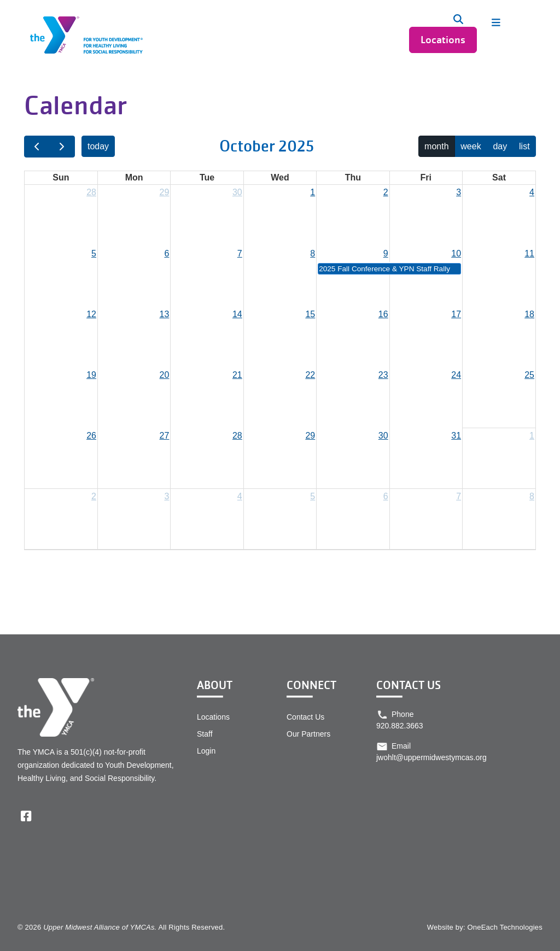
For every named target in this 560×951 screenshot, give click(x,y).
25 (529, 375)
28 (91, 192)
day (500, 146)
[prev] (37, 147)
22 (310, 375)
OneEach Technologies (505, 927)
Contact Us (305, 717)
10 (456, 253)
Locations (443, 40)
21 (237, 375)
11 (529, 253)
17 (456, 314)
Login (206, 751)
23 (383, 375)
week (471, 146)
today (98, 146)
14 (237, 314)
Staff (205, 734)
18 (529, 314)
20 (165, 375)
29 (165, 192)
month (436, 146)
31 (456, 436)
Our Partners (308, 734)
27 (165, 436)
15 (310, 314)
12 (91, 314)
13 (165, 314)
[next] (62, 147)
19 (91, 375)
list (524, 146)
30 (237, 192)
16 (383, 314)
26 (91, 436)
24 (456, 375)
